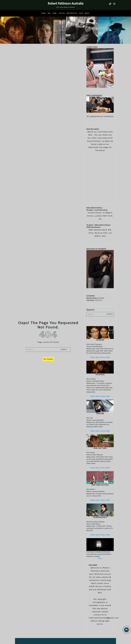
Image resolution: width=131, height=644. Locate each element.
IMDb (108, 357)
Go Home (48, 359)
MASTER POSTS (72, 13)
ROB (49, 13)
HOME (43, 13)
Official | (93, 357)
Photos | (104, 357)
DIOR (81, 13)
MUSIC (87, 13)
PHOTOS (62, 13)
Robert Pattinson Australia (66, 3)
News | (98, 357)
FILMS (55, 13)
